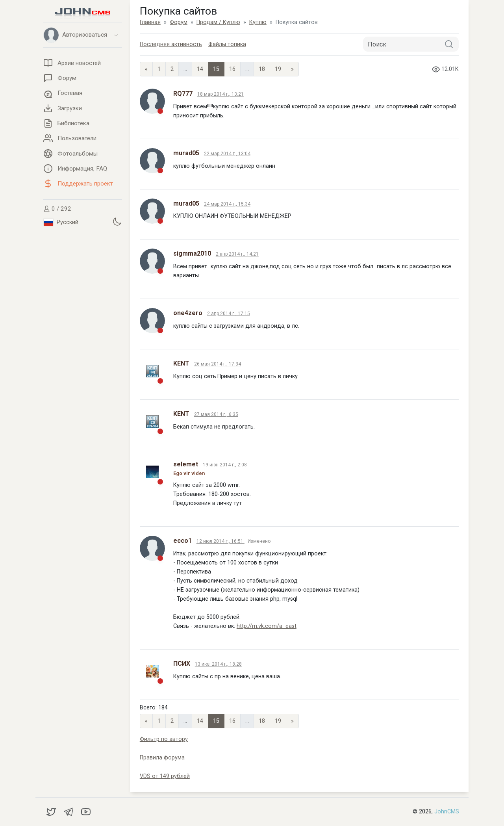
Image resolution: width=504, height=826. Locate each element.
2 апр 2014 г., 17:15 (229, 314)
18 (262, 69)
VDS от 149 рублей (165, 776)
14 (200, 69)
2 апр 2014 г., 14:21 (237, 254)
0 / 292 (57, 209)
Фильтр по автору (164, 739)
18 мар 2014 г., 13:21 (220, 94)
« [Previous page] (146, 69)
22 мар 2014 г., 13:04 (227, 154)
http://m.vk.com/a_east (267, 626)
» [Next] (292, 69)
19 (278, 69)
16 (232, 69)
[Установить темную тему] (117, 221)
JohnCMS (447, 812)
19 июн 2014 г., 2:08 (225, 465)
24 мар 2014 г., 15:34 (227, 204)
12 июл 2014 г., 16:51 (220, 541)
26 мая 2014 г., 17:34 (218, 364)
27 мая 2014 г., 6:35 (216, 414)
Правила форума (162, 758)
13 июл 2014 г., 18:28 (218, 664)
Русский (61, 222)
